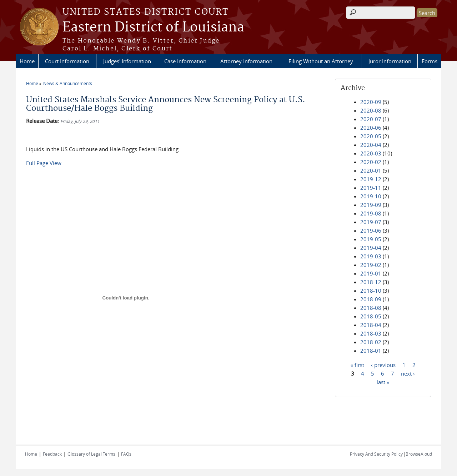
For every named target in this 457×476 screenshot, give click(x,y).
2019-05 (371, 239)
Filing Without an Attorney (321, 61)
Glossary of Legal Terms (91, 454)
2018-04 (371, 325)
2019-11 (371, 188)
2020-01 (371, 170)
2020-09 (371, 102)
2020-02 (371, 162)
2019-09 (371, 205)
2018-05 (371, 316)
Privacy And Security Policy (376, 454)
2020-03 (371, 153)
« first (357, 365)
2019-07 (371, 222)
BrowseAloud (419, 454)
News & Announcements (68, 83)
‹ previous (383, 365)
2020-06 (371, 128)
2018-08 (371, 308)
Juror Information (390, 61)
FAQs (126, 454)
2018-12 (371, 282)
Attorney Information (246, 61)
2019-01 (371, 273)
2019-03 (371, 256)
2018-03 (371, 333)
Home (27, 61)
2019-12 (371, 179)
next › (408, 373)
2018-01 (371, 351)
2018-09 (371, 299)
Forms (430, 61)
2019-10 (371, 196)
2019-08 (371, 213)
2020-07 (371, 119)
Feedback (52, 454)
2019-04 (371, 248)
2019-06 (371, 230)
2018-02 (371, 342)
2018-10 (371, 291)
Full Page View (44, 163)
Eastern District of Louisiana (153, 28)
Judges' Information (127, 61)
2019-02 (371, 265)
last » (383, 382)
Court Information (67, 61)
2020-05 (371, 136)
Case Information (185, 61)
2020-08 (371, 110)
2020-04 (371, 145)
